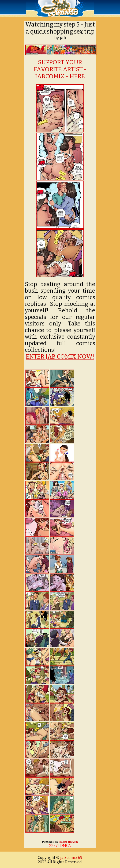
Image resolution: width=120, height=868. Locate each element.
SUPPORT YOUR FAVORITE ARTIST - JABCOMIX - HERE (60, 69)
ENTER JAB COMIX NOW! (60, 357)
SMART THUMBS (68, 842)
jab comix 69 (71, 858)
